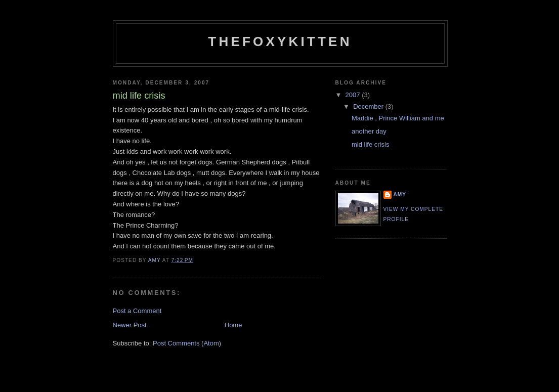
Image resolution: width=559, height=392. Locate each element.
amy (400, 194)
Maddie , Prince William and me (398, 118)
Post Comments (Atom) (187, 343)
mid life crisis (370, 144)
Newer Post (130, 325)
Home (233, 325)
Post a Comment (137, 311)
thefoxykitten (280, 41)
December (369, 106)
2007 (354, 95)
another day (369, 131)
